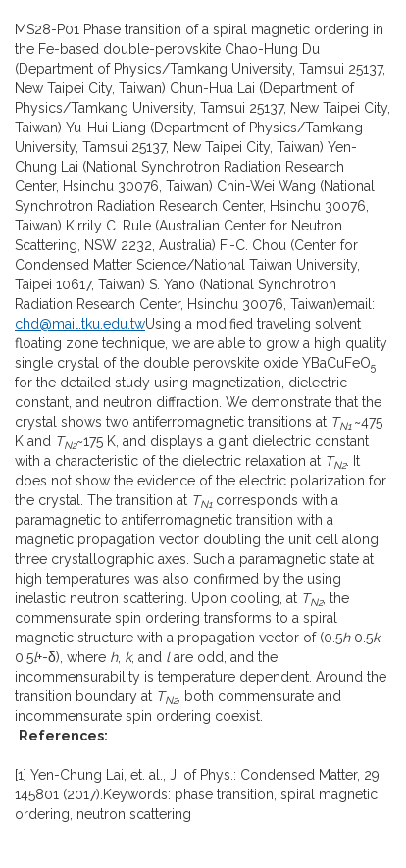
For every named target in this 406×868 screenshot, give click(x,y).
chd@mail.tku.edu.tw (80, 324)
